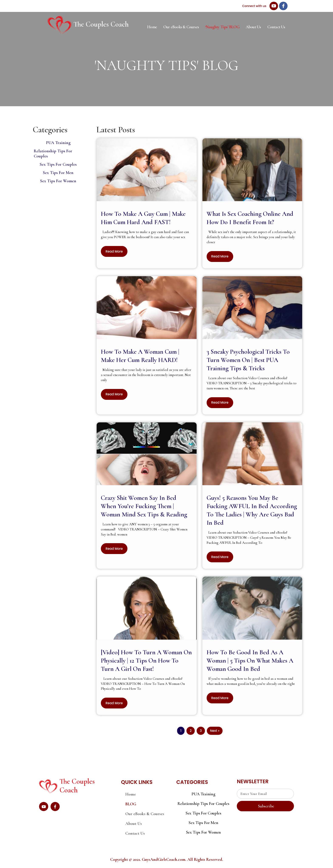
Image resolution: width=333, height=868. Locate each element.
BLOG (131, 804)
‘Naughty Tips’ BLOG (222, 27)
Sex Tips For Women (58, 181)
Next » (215, 731)
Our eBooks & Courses (181, 27)
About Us (253, 27)
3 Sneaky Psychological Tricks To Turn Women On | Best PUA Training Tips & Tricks (248, 360)
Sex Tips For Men (58, 173)
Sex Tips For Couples (58, 164)
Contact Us (276, 27)
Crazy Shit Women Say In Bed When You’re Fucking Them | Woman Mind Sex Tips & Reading (144, 506)
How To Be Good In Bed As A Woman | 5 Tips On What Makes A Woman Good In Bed (250, 661)
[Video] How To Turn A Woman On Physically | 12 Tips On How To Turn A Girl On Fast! (146, 661)
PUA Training (58, 143)
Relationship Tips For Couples (203, 804)
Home (152, 27)
